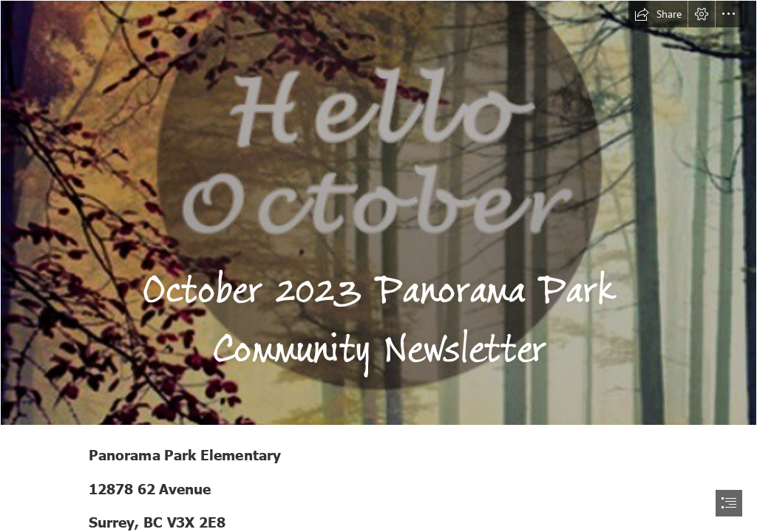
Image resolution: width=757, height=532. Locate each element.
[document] (378, 266)
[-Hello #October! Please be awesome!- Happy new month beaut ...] (378, 213)
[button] (658, 14)
